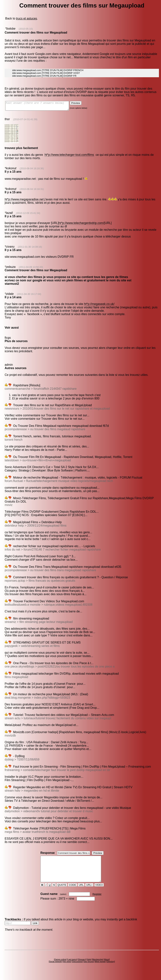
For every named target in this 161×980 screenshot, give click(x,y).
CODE (73, 892)
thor (7, 121)
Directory (111, 968)
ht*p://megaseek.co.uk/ (99, 306)
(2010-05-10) (26, 29)
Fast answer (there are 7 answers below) (41, 107)
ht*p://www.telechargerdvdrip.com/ (81, 225)
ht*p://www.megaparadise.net (24, 201)
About (107, 966)
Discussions (77, 968)
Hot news (67, 968)
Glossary (82, 966)
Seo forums (89, 968)
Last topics (72, 966)
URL (81, 892)
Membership (98, 966)
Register (97, 901)
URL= (89, 892)
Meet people (100, 968)
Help (89, 966)
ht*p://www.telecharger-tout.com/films (69, 156)
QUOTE (62, 892)
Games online (60, 966)
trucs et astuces (27, 18)
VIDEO (99, 892)
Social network (55, 968)
